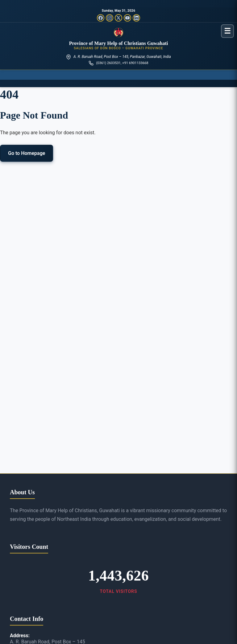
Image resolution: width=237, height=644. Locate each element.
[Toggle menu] (227, 31)
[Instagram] (110, 18)
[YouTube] (127, 18)
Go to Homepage (27, 153)
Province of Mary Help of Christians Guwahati (119, 43)
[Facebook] (101, 18)
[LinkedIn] (136, 18)
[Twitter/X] (118, 18)
